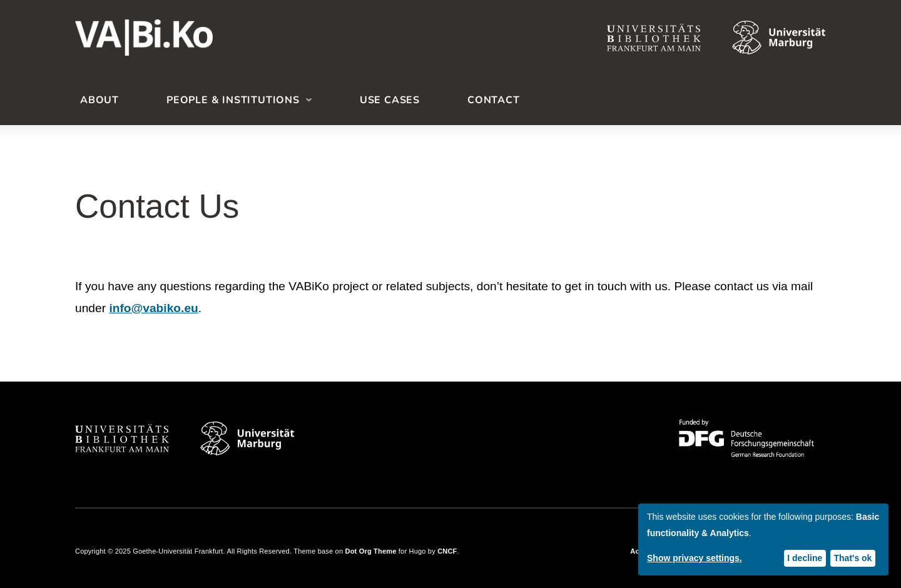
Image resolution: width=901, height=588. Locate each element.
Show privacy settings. (695, 558)
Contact (494, 100)
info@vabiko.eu (153, 308)
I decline (805, 558)
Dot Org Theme (371, 551)
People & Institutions (233, 100)
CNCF (447, 551)
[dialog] (763, 540)
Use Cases (390, 100)
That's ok (853, 558)
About (99, 100)
